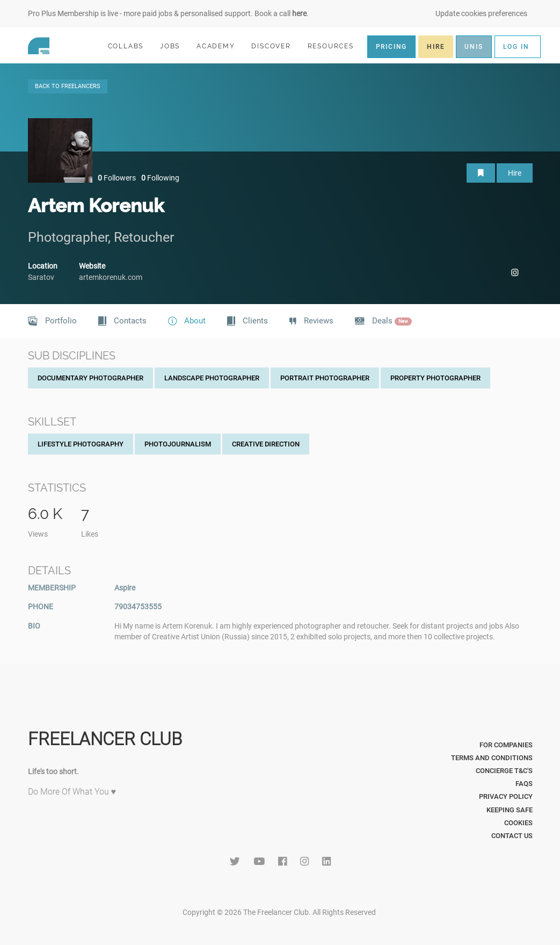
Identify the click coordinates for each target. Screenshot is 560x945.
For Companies (506, 745)
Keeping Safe (510, 810)
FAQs (524, 784)
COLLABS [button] (130, 46)
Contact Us (512, 836)
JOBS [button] (174, 46)
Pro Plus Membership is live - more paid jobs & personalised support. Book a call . (168, 13)
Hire (515, 173)
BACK (68, 86)
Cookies (518, 823)
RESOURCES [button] (335, 46)
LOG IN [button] (516, 47)
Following (160, 178)
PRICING (392, 47)
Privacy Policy (506, 796)
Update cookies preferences (481, 13)
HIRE (436, 47)
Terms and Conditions (492, 758)
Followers (117, 178)
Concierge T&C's (504, 771)
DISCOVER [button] (275, 46)
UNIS (474, 47)
